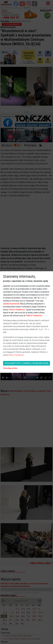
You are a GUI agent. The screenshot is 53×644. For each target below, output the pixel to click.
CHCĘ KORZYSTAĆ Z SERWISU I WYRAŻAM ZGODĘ (26, 363)
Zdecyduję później (10, 368)
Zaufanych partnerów (11, 304)
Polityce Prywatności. (16, 355)
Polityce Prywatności (17, 310)
